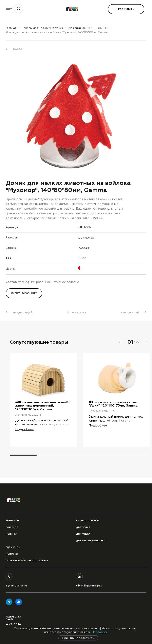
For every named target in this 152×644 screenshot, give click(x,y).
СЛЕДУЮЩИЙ (130, 313)
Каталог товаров (87, 521)
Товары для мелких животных (43, 28)
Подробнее (100, 632)
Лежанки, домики (80, 28)
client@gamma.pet (89, 586)
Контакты (12, 521)
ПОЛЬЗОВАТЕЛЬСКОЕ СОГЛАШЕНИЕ (27, 561)
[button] (146, 342)
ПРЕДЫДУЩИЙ (23, 313)
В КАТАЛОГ (79, 313)
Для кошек (83, 534)
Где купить (126, 9)
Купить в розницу (24, 293)
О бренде (12, 527)
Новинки (11, 534)
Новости (12, 554)
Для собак (83, 527)
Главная (11, 28)
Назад (18, 49)
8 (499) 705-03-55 (16, 586)
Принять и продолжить (78, 638)
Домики (103, 28)
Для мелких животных (91, 541)
